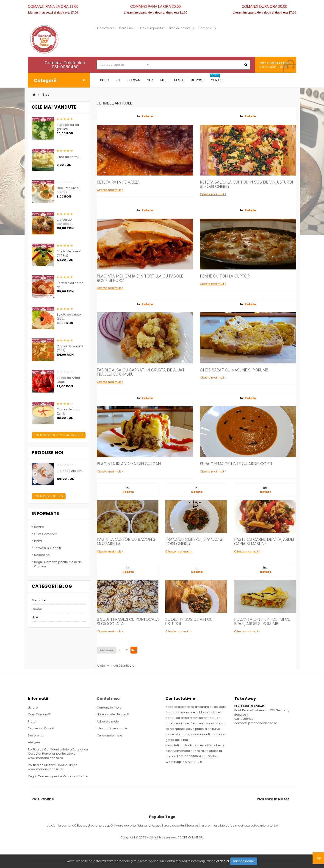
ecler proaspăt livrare (107, 825)
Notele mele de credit (113, 714)
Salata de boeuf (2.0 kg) (69, 253)
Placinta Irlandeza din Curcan (129, 464)
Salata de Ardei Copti (68, 380)
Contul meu (127, 28)
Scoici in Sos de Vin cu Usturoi (189, 622)
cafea (255, 825)
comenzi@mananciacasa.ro (256, 723)
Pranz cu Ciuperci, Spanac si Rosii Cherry (194, 542)
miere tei (267, 825)
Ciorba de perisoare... (65, 222)
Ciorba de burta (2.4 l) (69, 412)
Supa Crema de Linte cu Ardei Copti (236, 464)
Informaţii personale (112, 728)
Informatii (46, 514)
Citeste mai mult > (110, 190)
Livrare (39, 527)
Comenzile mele (109, 707)
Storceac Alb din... (70, 471)
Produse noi (48, 453)
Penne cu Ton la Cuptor (225, 276)
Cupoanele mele (109, 735)
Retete (147, 116)
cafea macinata (238, 825)
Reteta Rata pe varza (118, 182)
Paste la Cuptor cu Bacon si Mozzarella (126, 542)
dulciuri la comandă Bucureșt (69, 825)
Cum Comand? (46, 534)
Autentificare (106, 28)
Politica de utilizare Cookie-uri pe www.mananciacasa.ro (53, 767)
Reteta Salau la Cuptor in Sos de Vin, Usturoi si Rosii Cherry (246, 184)
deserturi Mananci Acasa (143, 825)
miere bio (218, 825)
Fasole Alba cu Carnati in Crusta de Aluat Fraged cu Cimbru (141, 372)
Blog (46, 95)
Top (318, 856)
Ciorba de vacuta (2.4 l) (70, 348)
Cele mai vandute (54, 107)
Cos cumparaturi (152, 28)
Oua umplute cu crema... (69, 190)
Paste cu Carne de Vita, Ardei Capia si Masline (264, 542)
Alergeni (34, 742)
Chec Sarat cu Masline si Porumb (234, 370)
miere (206, 825)
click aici (223, 861)
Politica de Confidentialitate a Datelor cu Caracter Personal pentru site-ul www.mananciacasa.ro (58, 754)
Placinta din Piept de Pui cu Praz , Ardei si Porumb (262, 622)
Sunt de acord (244, 861)
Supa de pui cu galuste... (68, 127)
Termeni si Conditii (48, 548)
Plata (38, 541)
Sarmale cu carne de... (70, 285)
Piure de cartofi (68, 157)
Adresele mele (108, 721)
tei (276, 825)
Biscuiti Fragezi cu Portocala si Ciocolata (128, 622)
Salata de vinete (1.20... (69, 317)
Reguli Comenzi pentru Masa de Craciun (58, 564)
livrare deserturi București (181, 825)
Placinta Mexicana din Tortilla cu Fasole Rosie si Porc (140, 278)
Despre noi (42, 555)
